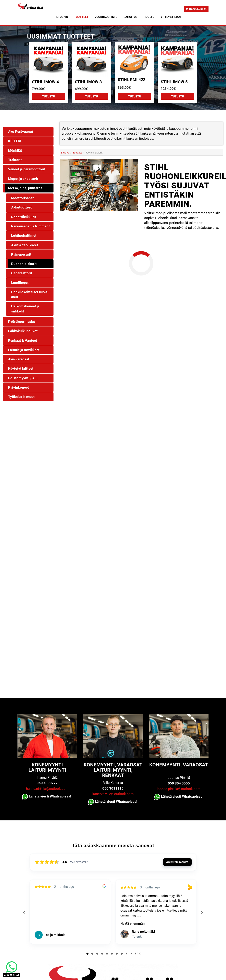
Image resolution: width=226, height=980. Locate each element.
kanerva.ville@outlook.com (113, 794)
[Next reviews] (202, 913)
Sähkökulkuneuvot (23, 331)
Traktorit (15, 160)
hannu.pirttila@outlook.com (47, 789)
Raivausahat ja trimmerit (31, 226)
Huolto (149, 17)
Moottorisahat (22, 198)
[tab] (87, 954)
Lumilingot (20, 283)
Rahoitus (130, 17)
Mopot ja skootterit (23, 179)
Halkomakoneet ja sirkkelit (25, 309)
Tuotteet (81, 17)
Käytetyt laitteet (21, 368)
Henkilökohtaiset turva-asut (30, 294)
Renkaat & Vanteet (23, 340)
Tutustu (49, 96)
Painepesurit (21, 254)
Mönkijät (15, 150)
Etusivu (62, 17)
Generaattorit (22, 273)
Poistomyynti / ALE (23, 378)
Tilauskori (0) (196, 9)
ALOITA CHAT (12, 975)
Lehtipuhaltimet (24, 236)
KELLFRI (15, 141)
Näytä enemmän (133, 923)
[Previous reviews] (24, 913)
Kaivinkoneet (19, 387)
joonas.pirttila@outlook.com (179, 789)
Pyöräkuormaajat (22, 322)
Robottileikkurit (24, 217)
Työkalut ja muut (21, 397)
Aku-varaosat (19, 359)
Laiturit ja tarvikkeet (24, 350)
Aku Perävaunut (21, 132)
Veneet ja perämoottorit (27, 169)
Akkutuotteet (21, 207)
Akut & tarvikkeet (25, 245)
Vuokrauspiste (106, 17)
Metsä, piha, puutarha (25, 188)
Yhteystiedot (171, 17)
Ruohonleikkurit (24, 264)
